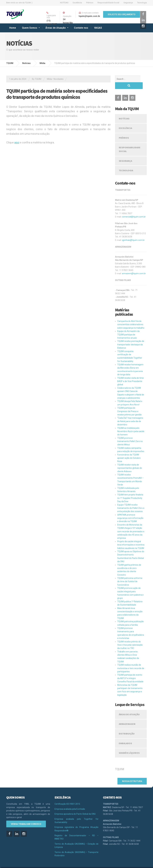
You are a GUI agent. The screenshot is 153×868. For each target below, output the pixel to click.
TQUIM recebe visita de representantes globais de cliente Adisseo (130, 461)
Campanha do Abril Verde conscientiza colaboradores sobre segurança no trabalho (131, 318)
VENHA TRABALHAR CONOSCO (26, 816)
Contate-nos (81, 28)
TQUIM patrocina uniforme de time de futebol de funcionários (130, 575)
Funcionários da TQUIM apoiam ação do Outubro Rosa (129, 451)
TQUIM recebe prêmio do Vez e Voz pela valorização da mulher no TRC (130, 638)
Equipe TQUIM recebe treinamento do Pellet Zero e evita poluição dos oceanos (131, 501)
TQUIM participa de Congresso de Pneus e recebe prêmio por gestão (129, 405)
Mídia (49, 79)
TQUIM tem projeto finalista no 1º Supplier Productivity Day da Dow (130, 491)
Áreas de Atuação (56, 28)
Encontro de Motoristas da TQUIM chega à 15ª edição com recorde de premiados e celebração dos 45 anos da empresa (131, 525)
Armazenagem (127, 717)
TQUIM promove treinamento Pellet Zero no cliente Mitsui (130, 435)
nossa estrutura (132, 774)
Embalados (125, 737)
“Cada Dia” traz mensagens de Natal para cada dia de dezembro (130, 415)
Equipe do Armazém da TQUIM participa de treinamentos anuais (128, 328)
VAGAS (98, 28)
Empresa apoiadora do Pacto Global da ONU (75, 806)
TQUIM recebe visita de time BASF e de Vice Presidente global (131, 375)
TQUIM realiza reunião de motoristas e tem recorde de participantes (131, 662)
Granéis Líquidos (129, 746)
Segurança (128, 3)
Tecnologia (142, 3)
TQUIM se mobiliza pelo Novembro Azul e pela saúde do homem (131, 425)
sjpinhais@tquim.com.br (133, 233)
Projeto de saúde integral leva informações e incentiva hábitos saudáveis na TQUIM (131, 538)
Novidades (59, 79)
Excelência (77, 3)
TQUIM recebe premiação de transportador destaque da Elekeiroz (131, 338)
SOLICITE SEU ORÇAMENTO (122, 14)
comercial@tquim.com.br (134, 210)
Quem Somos (30, 28)
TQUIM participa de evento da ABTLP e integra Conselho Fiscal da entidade (130, 671)
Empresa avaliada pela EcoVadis (70, 801)
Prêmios (90, 3)
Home (13, 28)
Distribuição (127, 727)
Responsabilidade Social (108, 3)
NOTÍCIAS (64, 3)
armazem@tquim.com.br (134, 267)
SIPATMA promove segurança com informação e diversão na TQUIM (130, 511)
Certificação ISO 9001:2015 (67, 796)
